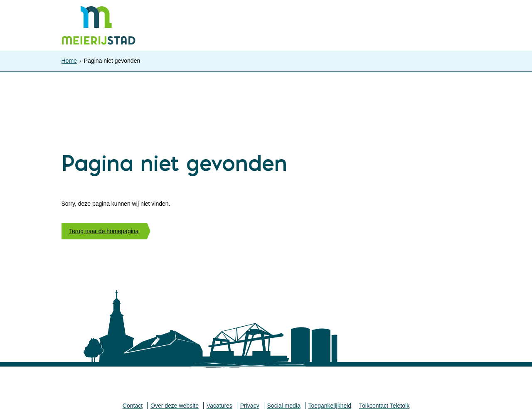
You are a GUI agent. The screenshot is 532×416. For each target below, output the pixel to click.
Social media (284, 406)
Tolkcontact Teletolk (384, 406)
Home (69, 61)
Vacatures (219, 406)
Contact (133, 406)
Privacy (250, 406)
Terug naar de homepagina (104, 231)
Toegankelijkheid (330, 406)
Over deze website (175, 406)
